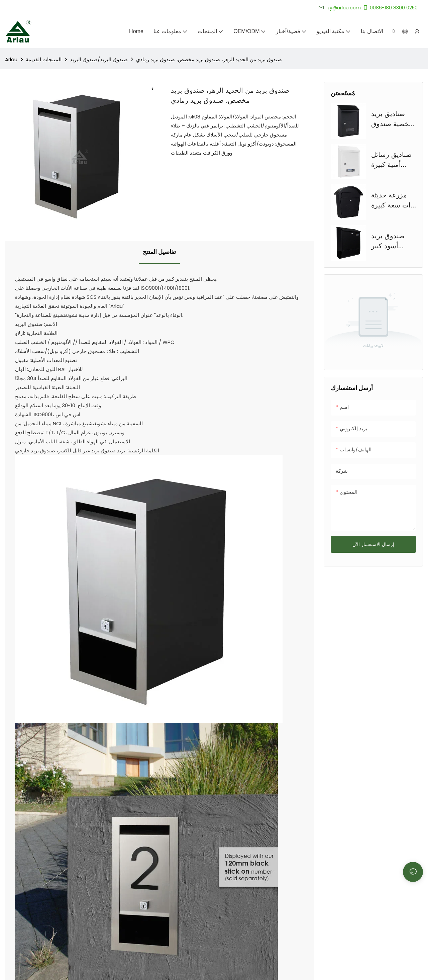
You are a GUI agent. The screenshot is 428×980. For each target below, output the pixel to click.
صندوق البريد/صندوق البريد (99, 59)
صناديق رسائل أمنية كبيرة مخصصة (391, 160)
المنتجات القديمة (44, 59)
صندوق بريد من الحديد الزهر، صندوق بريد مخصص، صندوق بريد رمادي (209, 59)
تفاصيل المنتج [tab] (159, 252)
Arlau (11, 59)
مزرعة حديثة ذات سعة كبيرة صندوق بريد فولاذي (392, 201)
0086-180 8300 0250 (390, 8)
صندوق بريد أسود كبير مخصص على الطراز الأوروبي (393, 242)
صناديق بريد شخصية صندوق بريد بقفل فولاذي (393, 119)
